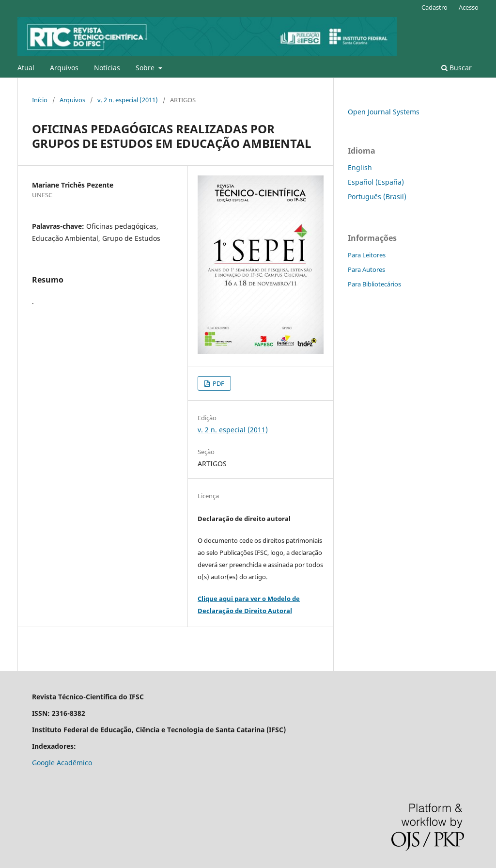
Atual (26, 68)
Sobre (146, 68)
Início (40, 100)
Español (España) (376, 182)
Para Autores (366, 269)
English (360, 167)
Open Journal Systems (384, 112)
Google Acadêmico (62, 763)
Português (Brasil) (377, 197)
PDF (218, 383)
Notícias (107, 68)
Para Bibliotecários (374, 284)
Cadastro (434, 7)
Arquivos (64, 68)
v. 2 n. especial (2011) (128, 100)
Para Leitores (367, 255)
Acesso (469, 7)
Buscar (457, 68)
